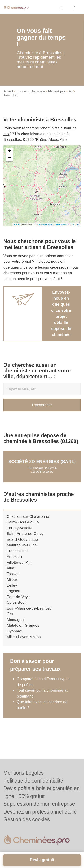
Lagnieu (14, 591)
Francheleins (18, 551)
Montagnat (16, 620)
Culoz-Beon (17, 602)
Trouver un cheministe (30, 91)
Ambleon (14, 557)
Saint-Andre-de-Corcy (25, 534)
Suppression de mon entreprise (39, 804)
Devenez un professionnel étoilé (40, 812)
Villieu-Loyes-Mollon (24, 637)
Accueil (8, 91)
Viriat (11, 568)
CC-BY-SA (74, 224)
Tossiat (13, 574)
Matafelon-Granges (23, 625)
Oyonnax (14, 631)
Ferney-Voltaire (20, 528)
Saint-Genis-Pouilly (23, 522)
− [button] (10, 158)
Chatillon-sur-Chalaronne (28, 517)
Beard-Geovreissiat (23, 539)
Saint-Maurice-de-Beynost (29, 608)
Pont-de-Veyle (19, 597)
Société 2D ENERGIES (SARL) (42, 462)
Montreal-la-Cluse (22, 545)
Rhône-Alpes (57, 91)
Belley (12, 585)
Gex (10, 614)
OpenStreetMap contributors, (52, 224)
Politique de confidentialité (33, 781)
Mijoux (12, 580)
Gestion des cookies (27, 819)
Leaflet (16, 224)
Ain (70, 91)
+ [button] (10, 151)
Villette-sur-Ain (19, 562)
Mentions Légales (24, 773)
